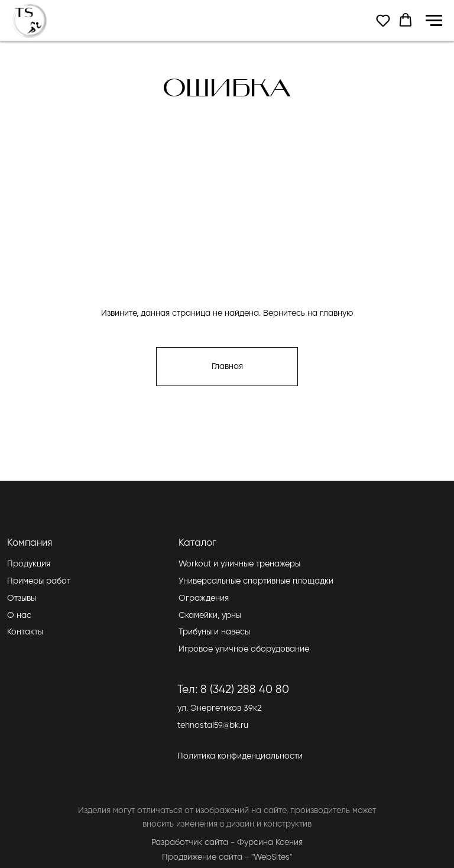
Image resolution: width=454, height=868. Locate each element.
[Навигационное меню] (434, 21)
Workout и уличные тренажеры (239, 564)
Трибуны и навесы (214, 632)
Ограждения (204, 598)
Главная (227, 367)
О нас (19, 616)
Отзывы (22, 598)
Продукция (29, 564)
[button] (383, 20)
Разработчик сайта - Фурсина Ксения (227, 843)
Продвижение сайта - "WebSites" (227, 857)
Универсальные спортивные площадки (256, 581)
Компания (30, 543)
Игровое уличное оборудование (244, 649)
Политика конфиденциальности (240, 756)
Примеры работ (39, 581)
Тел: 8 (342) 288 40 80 (233, 690)
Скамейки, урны (210, 616)
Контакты (25, 632)
